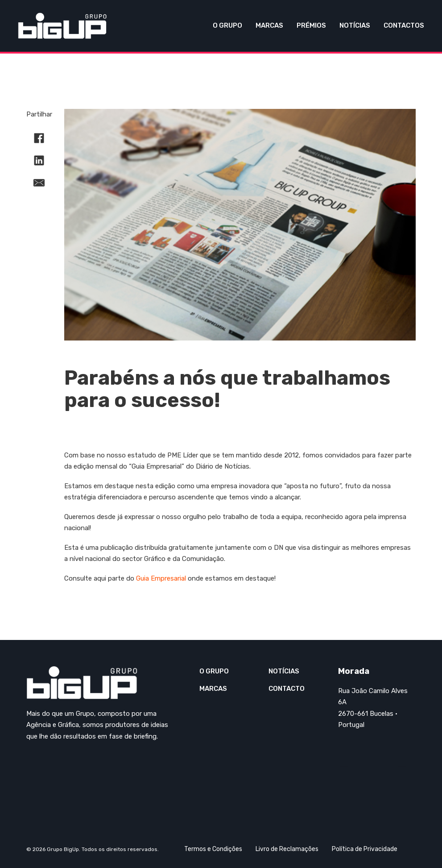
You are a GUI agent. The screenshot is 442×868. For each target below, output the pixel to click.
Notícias (355, 25)
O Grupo (227, 25)
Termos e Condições (213, 849)
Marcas (269, 25)
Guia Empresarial (161, 578)
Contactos (404, 25)
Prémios (311, 25)
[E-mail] (39, 183)
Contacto (287, 689)
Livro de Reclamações (287, 849)
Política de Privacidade (365, 849)
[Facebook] (39, 138)
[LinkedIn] (39, 160)
